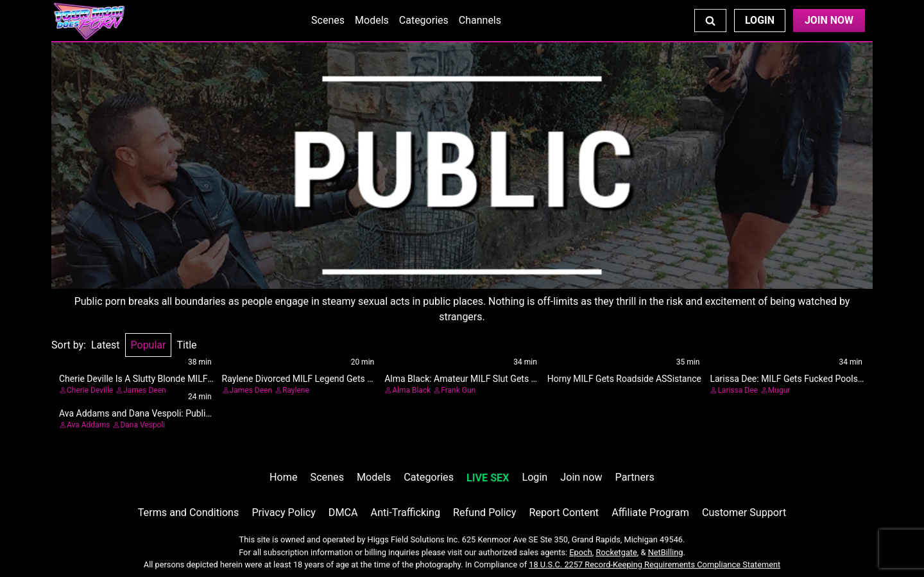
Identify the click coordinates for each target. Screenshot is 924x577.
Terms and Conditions (189, 512)
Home (283, 477)
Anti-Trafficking (406, 512)
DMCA (343, 512)
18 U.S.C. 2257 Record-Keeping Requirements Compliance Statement (654, 564)
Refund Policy (484, 512)
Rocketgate (617, 552)
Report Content (564, 512)
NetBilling (666, 552)
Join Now (829, 20)
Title (186, 345)
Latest (106, 345)
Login (760, 20)
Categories (424, 20)
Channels (480, 20)
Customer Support (744, 512)
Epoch (581, 552)
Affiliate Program (650, 512)
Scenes (328, 20)
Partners (635, 477)
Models (372, 20)
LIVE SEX (488, 478)
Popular (149, 345)
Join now (581, 477)
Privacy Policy (283, 512)
